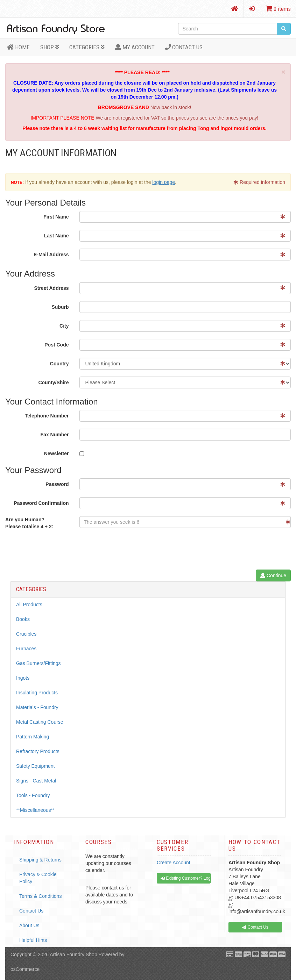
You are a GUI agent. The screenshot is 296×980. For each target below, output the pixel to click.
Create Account (174, 863)
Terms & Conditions (40, 896)
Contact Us (184, 47)
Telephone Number (47, 416)
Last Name (57, 236)
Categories (87, 47)
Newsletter (57, 453)
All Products (29, 605)
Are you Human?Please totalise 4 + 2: (29, 523)
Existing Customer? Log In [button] (186, 878)
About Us (29, 925)
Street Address (51, 288)
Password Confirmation (41, 503)
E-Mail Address (51, 255)
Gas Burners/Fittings (38, 663)
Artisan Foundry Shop (73, 954)
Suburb (60, 307)
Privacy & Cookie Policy (38, 878)
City (64, 326)
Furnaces (26, 649)
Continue (273, 575)
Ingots (23, 678)
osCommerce (25, 969)
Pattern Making (33, 737)
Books (23, 619)
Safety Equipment (36, 766)
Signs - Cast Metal (36, 781)
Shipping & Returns (40, 860)
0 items (278, 9)
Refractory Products (38, 751)
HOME (18, 47)
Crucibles (26, 634)
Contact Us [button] (255, 927)
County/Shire (53, 382)
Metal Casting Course (40, 722)
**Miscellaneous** (36, 810)
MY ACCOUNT (135, 47)
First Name (56, 217)
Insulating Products (37, 693)
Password (57, 484)
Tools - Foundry (33, 795)
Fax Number (55, 435)
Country (59, 364)
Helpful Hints (33, 940)
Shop (50, 47)
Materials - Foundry (37, 707)
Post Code (57, 345)
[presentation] (133, 551)
